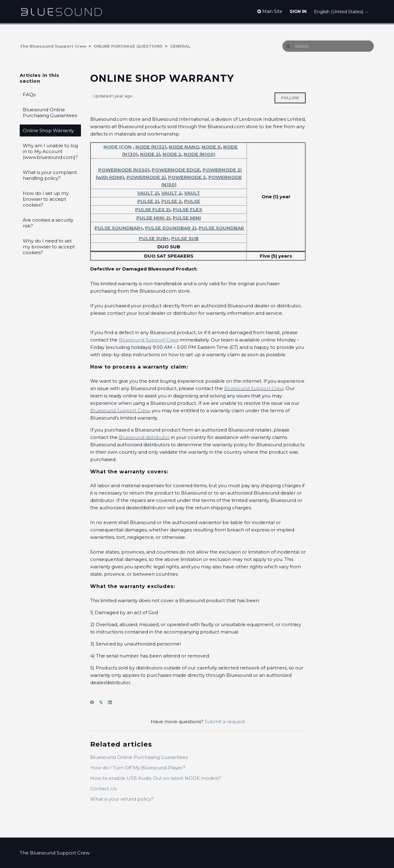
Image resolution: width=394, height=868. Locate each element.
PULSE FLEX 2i (153, 209)
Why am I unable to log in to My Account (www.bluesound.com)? (50, 151)
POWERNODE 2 (187, 177)
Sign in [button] (298, 11)
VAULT (192, 193)
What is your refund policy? (122, 799)
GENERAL (180, 46)
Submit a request (225, 722)
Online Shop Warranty (48, 130)
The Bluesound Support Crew (53, 46)
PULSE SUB (185, 238)
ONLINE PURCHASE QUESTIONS (128, 46)
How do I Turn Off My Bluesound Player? (138, 768)
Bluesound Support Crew (254, 388)
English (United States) (341, 12)
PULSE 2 (171, 201)
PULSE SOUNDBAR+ (119, 228)
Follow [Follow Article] (290, 98)
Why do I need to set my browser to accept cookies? (49, 247)
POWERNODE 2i (146, 177)
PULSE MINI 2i (153, 218)
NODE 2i (150, 154)
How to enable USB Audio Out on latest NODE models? (156, 778)
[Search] (328, 46)
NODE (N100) (199, 154)
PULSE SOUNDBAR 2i (171, 228)
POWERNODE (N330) (124, 170)
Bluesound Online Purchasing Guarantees (50, 112)
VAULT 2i (148, 193)
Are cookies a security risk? (48, 223)
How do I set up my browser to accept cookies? (46, 199)
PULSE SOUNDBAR (221, 228)
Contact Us (103, 789)
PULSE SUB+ (154, 238)
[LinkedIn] (112, 702)
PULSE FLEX (187, 209)
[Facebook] (94, 702)
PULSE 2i (148, 201)
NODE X (211, 147)
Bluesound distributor (144, 437)
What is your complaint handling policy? (50, 175)
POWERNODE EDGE (176, 170)
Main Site (270, 11)
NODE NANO (184, 147)
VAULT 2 (171, 193)
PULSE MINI (187, 218)
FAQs (29, 95)
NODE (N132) (151, 147)
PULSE (192, 201)
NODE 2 (172, 154)
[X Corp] (103, 702)
